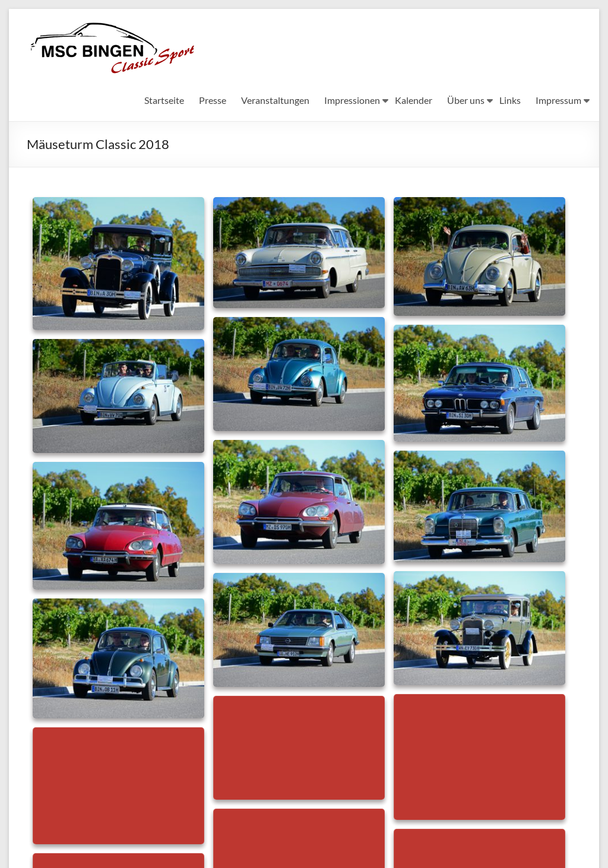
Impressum (558, 100)
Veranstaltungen (275, 100)
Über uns (466, 100)
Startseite (164, 100)
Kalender (414, 100)
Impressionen (352, 100)
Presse (213, 100)
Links (510, 100)
